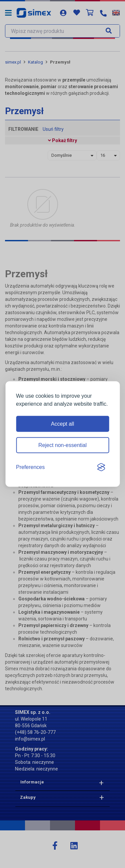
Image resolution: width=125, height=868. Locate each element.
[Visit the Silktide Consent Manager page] (101, 467)
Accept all (62, 424)
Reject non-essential (62, 445)
